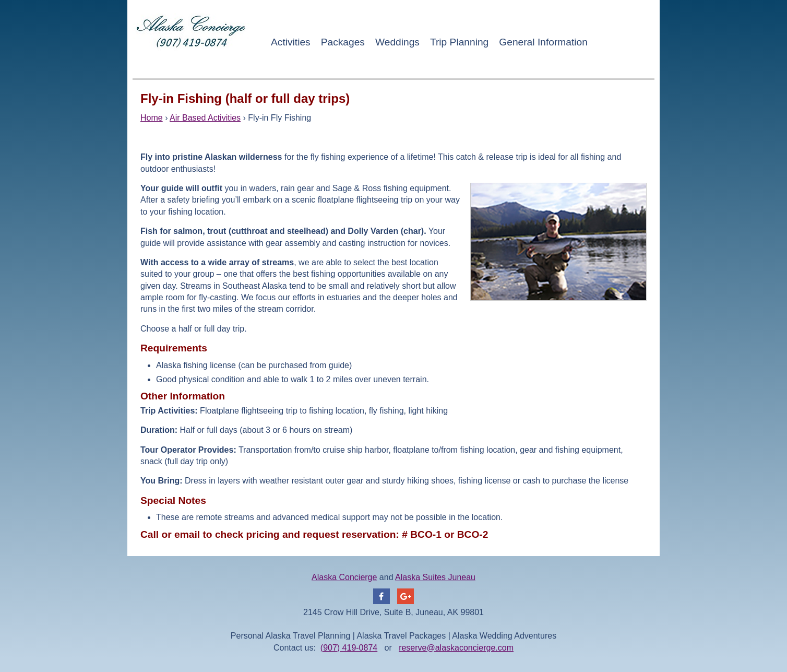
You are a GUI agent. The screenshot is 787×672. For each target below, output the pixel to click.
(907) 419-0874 (349, 648)
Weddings (397, 42)
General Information (543, 42)
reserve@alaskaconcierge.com (456, 648)
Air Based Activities (205, 118)
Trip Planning (459, 42)
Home (152, 118)
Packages (343, 42)
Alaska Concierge (344, 577)
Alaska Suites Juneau (435, 577)
